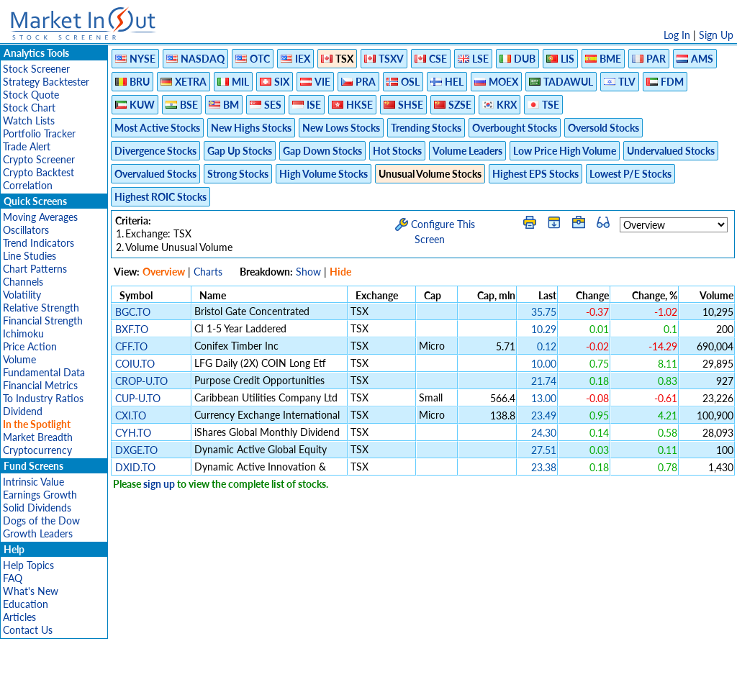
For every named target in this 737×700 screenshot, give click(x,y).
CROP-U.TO (141, 381)
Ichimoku (23, 333)
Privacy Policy (266, 682)
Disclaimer (204, 682)
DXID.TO (135, 467)
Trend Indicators (39, 243)
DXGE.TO (136, 450)
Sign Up (716, 35)
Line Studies (30, 256)
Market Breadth (38, 437)
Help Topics (28, 565)
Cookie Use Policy (429, 682)
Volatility (22, 295)
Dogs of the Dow (41, 521)
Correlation (28, 185)
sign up (159, 484)
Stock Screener (36, 69)
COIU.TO (135, 364)
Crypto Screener (39, 159)
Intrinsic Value (33, 482)
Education (26, 604)
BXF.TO (132, 329)
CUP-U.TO (138, 398)
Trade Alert (27, 146)
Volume (19, 359)
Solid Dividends (37, 508)
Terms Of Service (343, 682)
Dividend (23, 411)
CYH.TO (133, 433)
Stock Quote (31, 95)
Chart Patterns (35, 269)
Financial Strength (43, 321)
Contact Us (28, 630)
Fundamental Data (44, 372)
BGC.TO (133, 312)
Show (308, 272)
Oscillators (26, 230)
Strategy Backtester (46, 82)
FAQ (13, 578)
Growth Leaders (38, 533)
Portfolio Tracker (39, 133)
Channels (23, 282)
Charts (208, 272)
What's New (31, 591)
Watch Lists (29, 121)
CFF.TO (131, 346)
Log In (677, 35)
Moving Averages (40, 217)
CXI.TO (131, 415)
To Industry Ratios (43, 398)
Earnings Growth (40, 495)
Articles (19, 617)
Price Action (30, 346)
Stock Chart (29, 108)
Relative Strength (41, 308)
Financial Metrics (40, 385)
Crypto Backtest (39, 172)
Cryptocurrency (37, 450)
